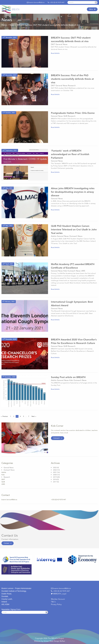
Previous (5, 416)
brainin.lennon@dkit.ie (9, 500)
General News (9, 468)
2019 (55, 477)
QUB (3, 482)
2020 (55, 475)
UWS (3, 484)
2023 (55, 468)
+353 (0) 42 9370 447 (60, 591)
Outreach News (9, 470)
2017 (55, 482)
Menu (91, 9)
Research (7, 477)
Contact (6, 543)
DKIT (3, 479)
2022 (55, 470)
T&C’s (53, 602)
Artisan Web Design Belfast (54, 641)
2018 (55, 479)
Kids (3, 475)
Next (33, 416)
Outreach (57, 438)
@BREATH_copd (60, 594)
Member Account (58, 599)
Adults (4, 472)
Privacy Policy (56, 604)
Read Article (55, 53)
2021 (55, 472)
